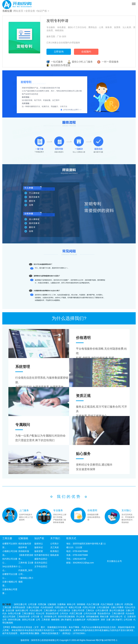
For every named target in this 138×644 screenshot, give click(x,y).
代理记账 (42, 604)
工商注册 (7, 538)
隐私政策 (55, 555)
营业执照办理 (52, 613)
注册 (108, 620)
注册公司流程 (33, 607)
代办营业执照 (47, 607)
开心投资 (80, 617)
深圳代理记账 (14, 620)
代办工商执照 (107, 604)
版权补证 (39, 547)
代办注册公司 (36, 610)
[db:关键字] (117, 620)
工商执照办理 (23, 617)
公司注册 (32, 604)
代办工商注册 (93, 604)
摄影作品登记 (41, 559)
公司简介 (55, 544)
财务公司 (71, 604)
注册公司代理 (78, 610)
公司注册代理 (102, 610)
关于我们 (55, 538)
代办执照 (130, 613)
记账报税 (23, 538)
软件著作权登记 (42, 555)
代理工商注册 (76, 613)
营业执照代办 (104, 613)
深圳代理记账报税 (66, 617)
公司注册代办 (64, 610)
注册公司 (119, 604)
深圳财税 (81, 604)
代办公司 (40, 613)
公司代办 (64, 613)
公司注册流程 (103, 607)
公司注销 (128, 620)
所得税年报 (24, 551)
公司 (38, 620)
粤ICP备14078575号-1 (107, 640)
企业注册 (10, 610)
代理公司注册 (89, 607)
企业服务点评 (79, 620)
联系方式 (71, 538)
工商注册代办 (50, 610)
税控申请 (23, 547)
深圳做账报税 (92, 617)
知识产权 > (43, 11)
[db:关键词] (66, 620)
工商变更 (46, 620)
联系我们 (55, 551)
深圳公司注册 (28, 620)
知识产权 (39, 538)
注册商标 (61, 604)
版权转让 (39, 544)
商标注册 (104, 617)
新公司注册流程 (117, 610)
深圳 (103, 620)
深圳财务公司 (50, 617)
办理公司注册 (14, 613)
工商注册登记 (28, 613)
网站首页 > (19, 11)
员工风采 (55, 547)
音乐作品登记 (41, 563)
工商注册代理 (118, 613)
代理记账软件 (93, 620)
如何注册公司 (22, 610)
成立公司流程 (9, 617)
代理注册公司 (61, 607)
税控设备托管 (25, 544)
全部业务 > (31, 11)
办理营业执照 (19, 607)
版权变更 (39, 551)
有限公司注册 (75, 607)
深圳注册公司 (20, 604)
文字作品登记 (41, 566)
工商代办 (90, 610)
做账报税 (55, 620)
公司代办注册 (90, 613)
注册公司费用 (117, 607)
